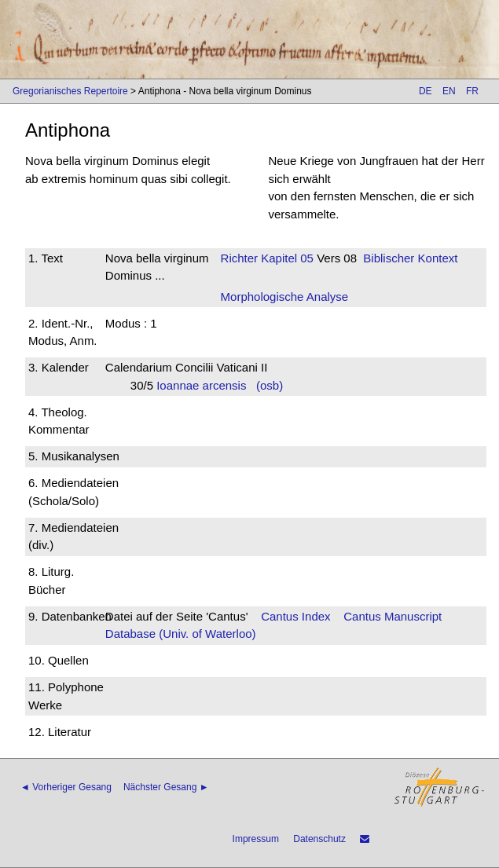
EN (449, 91)
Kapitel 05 (286, 258)
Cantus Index (295, 616)
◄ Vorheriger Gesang (66, 787)
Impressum (256, 839)
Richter (240, 258)
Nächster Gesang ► (166, 787)
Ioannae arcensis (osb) (220, 385)
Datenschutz (319, 839)
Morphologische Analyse (285, 297)
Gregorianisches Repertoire (70, 91)
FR (472, 91)
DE (426, 91)
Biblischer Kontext (410, 258)
